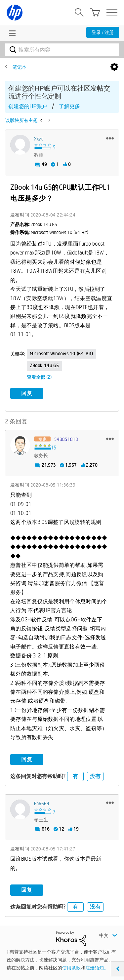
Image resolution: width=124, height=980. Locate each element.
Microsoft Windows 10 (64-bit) (61, 354)
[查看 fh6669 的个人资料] (42, 804)
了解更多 (69, 106)
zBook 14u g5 (44, 366)
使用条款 (71, 968)
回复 (27, 393)
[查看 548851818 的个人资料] (66, 439)
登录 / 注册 (103, 32)
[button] (110, 138)
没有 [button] (95, 776)
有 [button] (75, 776)
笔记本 (20, 67)
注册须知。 (97, 968)
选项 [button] (114, 67)
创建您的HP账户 (28, 106)
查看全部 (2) (39, 377)
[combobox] (62, 50)
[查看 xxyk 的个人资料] (39, 139)
